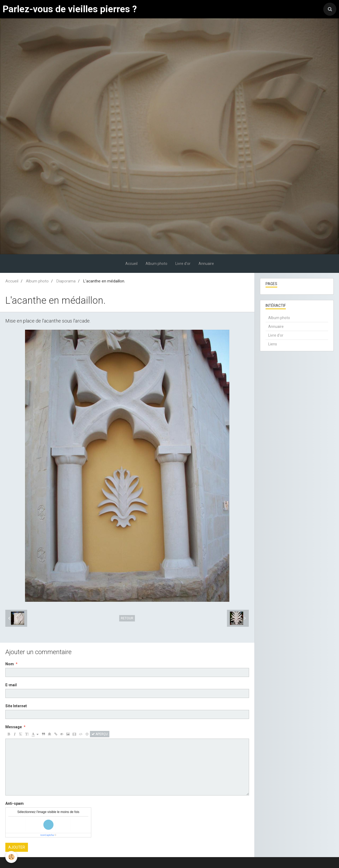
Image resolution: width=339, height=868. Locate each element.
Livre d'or (183, 264)
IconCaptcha (47, 835)
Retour (127, 618)
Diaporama (66, 281)
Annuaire (206, 264)
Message (14, 727)
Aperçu (100, 734)
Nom (10, 664)
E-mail (11, 685)
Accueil (131, 264)
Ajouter (17, 847)
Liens (273, 344)
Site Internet (16, 706)
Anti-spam (15, 803)
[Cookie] (11, 857)
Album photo (156, 264)
